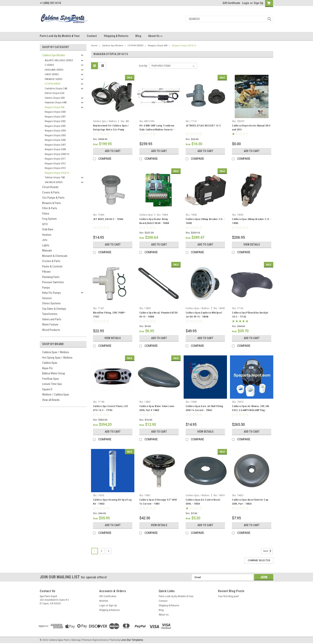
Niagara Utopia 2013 (55, 168)
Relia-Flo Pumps (52, 293)
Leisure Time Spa (52, 384)
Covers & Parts (51, 192)
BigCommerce (101, 640)
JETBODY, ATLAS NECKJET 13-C (203, 126)
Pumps (46, 288)
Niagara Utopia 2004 (55, 131)
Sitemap (76, 640)
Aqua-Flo (47, 368)
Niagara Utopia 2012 (55, 163)
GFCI (45, 224)
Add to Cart (113, 151)
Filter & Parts (50, 208)
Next (268, 551)
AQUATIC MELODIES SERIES (59, 60)
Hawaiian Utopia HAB (56, 102)
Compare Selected (259, 560)
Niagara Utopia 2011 (55, 159)
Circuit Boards (50, 187)
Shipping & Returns (116, 36)
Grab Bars (48, 229)
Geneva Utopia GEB (55, 98)
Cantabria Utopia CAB (56, 88)
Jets (45, 240)
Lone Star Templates (132, 640)
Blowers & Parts (52, 203)
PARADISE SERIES (54, 79)
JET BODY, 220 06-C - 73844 (108, 219)
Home (94, 46)
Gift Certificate (231, 3)
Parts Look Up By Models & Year (60, 36)
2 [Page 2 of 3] (102, 551)
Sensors (47, 298)
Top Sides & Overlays (54, 309)
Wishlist (104, 601)
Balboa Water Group (54, 373)
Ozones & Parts (51, 261)
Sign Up (258, 3)
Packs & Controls (52, 266)
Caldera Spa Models (54, 55)
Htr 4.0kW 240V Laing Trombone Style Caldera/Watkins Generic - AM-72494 (157, 130)
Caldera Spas (50, 363)
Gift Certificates (108, 596)
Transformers (50, 314)
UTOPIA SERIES (53, 84)
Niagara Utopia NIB (55, 107)
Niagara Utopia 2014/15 (57, 173)
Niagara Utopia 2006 (55, 140)
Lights (46, 245)
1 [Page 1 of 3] (95, 551)
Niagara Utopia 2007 (55, 145)
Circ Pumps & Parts (53, 198)
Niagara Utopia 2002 (55, 121)
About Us (155, 36)
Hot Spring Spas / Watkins (57, 358)
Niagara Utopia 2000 (55, 112)
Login (246, 3)
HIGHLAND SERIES (54, 70)
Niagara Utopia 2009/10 (57, 154)
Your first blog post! (228, 596)
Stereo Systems (51, 303)
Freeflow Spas (51, 379)
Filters (46, 214)
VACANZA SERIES (54, 182)
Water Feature (50, 324)
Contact (92, 36)
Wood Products (51, 330)
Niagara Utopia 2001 (55, 117)
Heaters (47, 235)
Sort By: (143, 66)
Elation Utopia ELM (54, 93)
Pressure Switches (53, 282)
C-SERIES (49, 65)
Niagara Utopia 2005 (55, 135)
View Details (252, 245)
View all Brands (51, 400)
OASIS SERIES (52, 74)
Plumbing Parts (51, 277)
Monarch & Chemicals (55, 256)
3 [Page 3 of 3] (108, 551)
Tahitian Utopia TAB (55, 177)
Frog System (49, 219)
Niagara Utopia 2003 (55, 126)
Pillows (46, 272)
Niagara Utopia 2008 (55, 149)
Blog (138, 36)
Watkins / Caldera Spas (56, 394)
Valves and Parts (52, 319)
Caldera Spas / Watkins (56, 352)
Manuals (47, 250)
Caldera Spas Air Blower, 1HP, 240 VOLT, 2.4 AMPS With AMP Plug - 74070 (250, 410)
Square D (47, 389)
